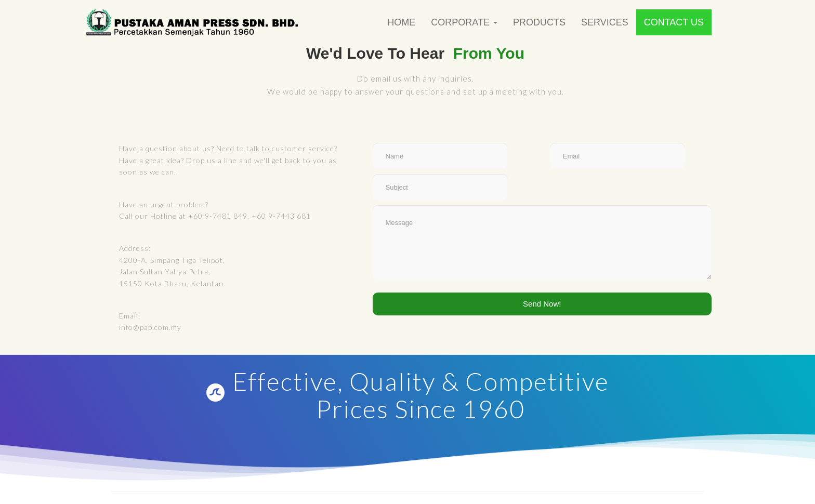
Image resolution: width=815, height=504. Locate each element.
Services (605, 22)
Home (401, 22)
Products (539, 22)
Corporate (464, 22)
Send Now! (542, 304)
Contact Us (674, 22)
